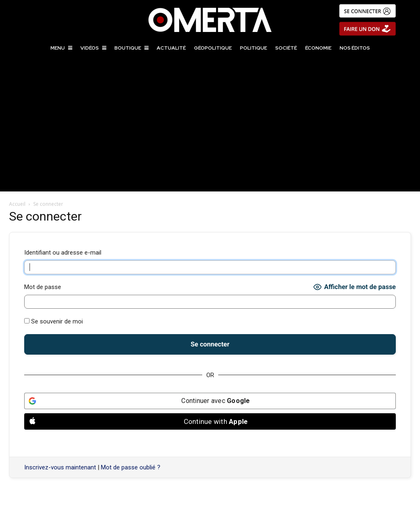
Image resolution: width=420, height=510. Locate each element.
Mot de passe (43, 287)
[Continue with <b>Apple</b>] (210, 421)
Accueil (17, 204)
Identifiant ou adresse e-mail (63, 253)
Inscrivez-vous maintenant (60, 467)
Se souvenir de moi (54, 321)
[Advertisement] (210, 130)
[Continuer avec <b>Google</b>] (210, 401)
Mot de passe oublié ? (131, 467)
